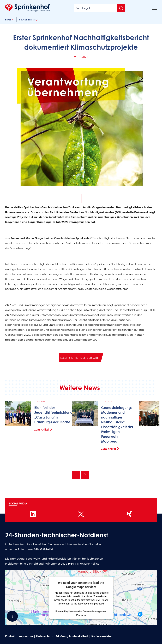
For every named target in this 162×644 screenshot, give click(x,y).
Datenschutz (44, 636)
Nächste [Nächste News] (85, 475)
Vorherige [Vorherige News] (76, 475)
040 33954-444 (43, 549)
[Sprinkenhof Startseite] (27, 8)
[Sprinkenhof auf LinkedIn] (33, 514)
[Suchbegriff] (100, 8)
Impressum (26, 636)
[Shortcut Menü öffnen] (12, 616)
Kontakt (10, 636)
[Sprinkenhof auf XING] (129, 514)
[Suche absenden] (121, 8)
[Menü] (154, 8)
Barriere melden (102, 636)
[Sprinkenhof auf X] (81, 514)
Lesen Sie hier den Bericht (79, 358)
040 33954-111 (70, 564)
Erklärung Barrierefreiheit (72, 636)
